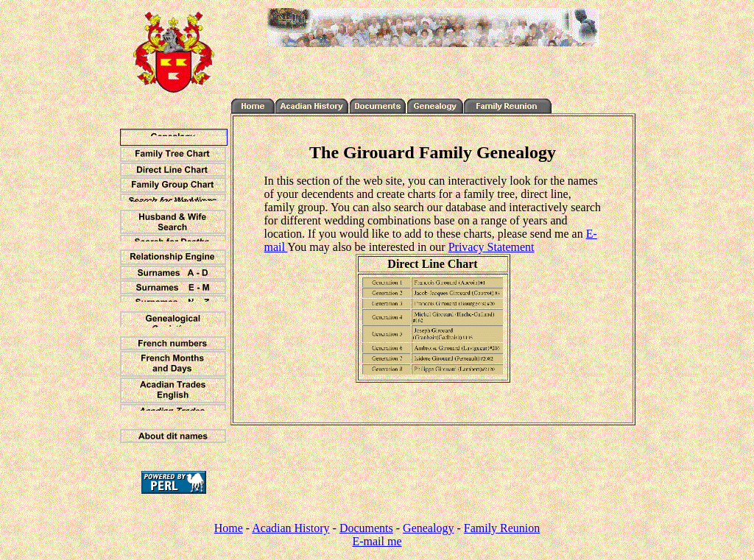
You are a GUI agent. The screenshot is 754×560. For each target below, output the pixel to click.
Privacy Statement (491, 247)
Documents (366, 528)
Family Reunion (502, 528)
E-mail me (377, 541)
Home (229, 528)
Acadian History (290, 528)
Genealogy (428, 528)
